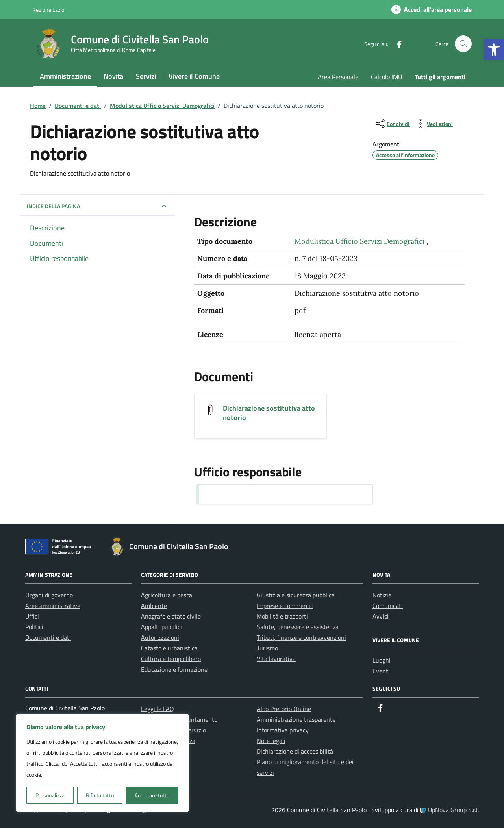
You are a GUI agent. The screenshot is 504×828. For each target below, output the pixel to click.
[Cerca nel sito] (463, 44)
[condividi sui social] (392, 124)
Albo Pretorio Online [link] (284, 709)
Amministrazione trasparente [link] (296, 719)
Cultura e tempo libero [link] (171, 659)
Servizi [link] (146, 76)
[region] (102, 763)
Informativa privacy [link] (283, 730)
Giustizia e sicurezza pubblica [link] (296, 595)
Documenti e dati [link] (48, 637)
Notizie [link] (382, 595)
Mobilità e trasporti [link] (282, 616)
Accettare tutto (152, 795)
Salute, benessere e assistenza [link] (298, 627)
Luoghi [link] (382, 660)
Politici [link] (34, 627)
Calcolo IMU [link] (386, 77)
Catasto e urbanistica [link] (169, 648)
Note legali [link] (271, 741)
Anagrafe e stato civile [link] (171, 616)
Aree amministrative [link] (53, 606)
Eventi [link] (381, 671)
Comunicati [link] (388, 606)
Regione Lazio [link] (48, 10)
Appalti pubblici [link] (161, 627)
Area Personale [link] (338, 77)
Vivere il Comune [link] (194, 76)
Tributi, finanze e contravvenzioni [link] (301, 637)
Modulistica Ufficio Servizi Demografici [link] (360, 241)
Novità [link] (113, 76)
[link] (494, 50)
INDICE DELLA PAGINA (98, 206)
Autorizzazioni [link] (160, 637)
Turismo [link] (267, 648)
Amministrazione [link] (65, 76)
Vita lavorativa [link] (276, 659)
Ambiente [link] (154, 606)
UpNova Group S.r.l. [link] (449, 810)
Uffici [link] (32, 616)
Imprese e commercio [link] (285, 606)
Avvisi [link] (381, 616)
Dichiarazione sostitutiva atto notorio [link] (269, 413)
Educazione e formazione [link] (174, 669)
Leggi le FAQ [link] (157, 709)
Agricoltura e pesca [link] (167, 595)
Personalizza (50, 795)
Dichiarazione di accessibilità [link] (295, 751)
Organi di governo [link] (49, 595)
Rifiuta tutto (100, 795)
